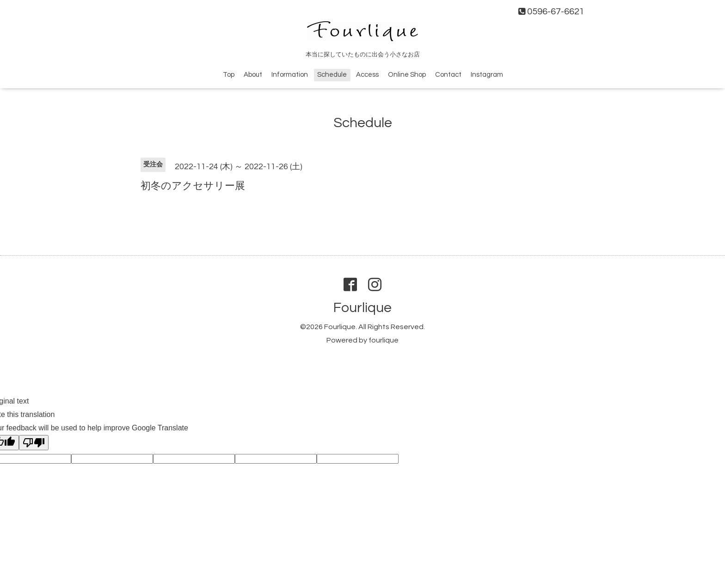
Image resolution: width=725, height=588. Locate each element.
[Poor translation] (34, 443)
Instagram (487, 75)
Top (229, 75)
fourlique (384, 340)
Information (290, 75)
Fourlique (362, 308)
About (253, 75)
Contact (448, 75)
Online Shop (407, 75)
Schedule (332, 75)
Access (367, 75)
